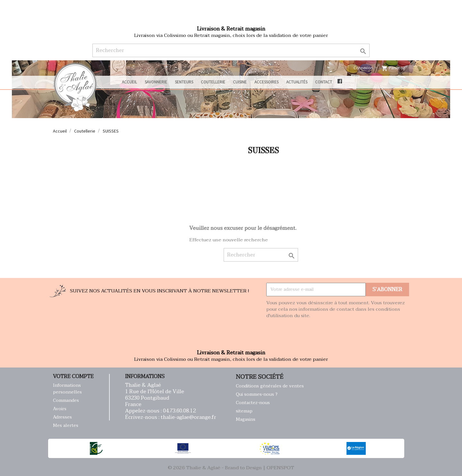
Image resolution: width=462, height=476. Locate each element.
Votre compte (73, 376)
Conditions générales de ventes (270, 386)
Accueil (129, 82)
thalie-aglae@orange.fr (188, 417)
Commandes (66, 400)
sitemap (244, 411)
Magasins (246, 419)
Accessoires (266, 82)
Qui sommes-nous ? (257, 394)
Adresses (62, 417)
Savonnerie (156, 82)
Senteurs (184, 82)
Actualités (297, 82)
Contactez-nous (253, 403)
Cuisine (240, 82)
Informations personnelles (67, 389)
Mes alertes (66, 425)
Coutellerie (213, 82)
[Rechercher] (231, 50)
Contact (324, 82)
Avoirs (60, 409)
